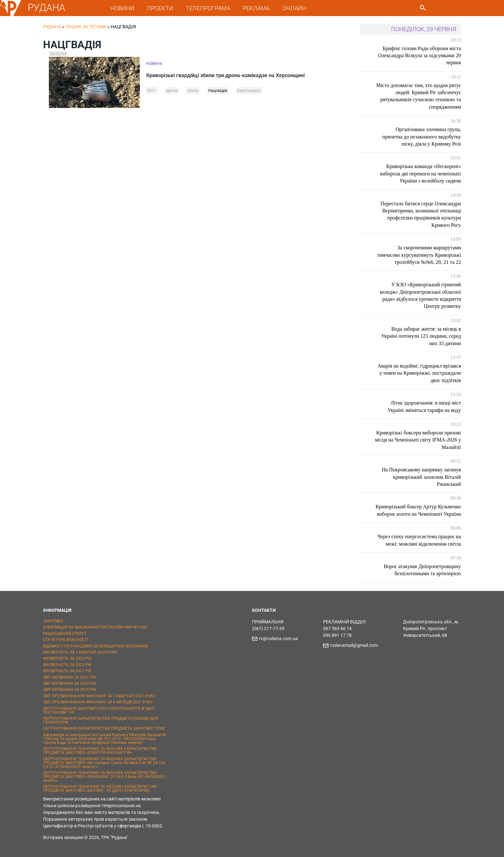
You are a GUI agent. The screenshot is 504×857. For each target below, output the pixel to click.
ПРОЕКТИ (160, 8)
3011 (152, 91)
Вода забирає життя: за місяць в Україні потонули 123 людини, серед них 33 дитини (421, 336)
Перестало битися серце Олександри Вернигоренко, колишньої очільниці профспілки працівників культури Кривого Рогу (421, 214)
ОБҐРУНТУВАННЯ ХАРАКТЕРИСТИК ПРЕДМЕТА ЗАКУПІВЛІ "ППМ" (104, 728)
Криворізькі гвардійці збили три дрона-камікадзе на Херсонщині (225, 75)
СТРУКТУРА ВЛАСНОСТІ (65, 640)
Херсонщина (249, 91)
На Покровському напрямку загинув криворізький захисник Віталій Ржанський (421, 477)
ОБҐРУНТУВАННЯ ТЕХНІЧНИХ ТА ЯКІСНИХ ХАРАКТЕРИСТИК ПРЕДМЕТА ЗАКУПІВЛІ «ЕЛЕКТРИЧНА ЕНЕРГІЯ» (100, 751)
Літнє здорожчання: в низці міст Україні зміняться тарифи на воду (424, 406)
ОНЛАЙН (294, 8)
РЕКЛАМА (256, 8)
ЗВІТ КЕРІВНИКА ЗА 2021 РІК (70, 677)
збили (193, 91)
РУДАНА (46, 8)
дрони (172, 91)
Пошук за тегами (86, 27)
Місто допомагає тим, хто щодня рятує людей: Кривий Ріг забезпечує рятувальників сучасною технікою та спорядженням (419, 96)
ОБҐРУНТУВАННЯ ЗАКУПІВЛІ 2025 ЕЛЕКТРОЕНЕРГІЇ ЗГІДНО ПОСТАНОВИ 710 (99, 710)
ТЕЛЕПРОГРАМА (208, 8)
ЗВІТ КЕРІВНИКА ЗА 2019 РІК (70, 690)
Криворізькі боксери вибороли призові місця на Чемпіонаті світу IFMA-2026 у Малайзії (418, 440)
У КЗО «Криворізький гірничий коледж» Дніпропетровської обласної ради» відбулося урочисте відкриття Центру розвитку (420, 295)
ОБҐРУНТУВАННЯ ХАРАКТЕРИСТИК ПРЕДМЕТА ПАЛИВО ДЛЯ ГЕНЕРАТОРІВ (101, 720)
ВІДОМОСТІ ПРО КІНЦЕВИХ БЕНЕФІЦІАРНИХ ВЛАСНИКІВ (95, 646)
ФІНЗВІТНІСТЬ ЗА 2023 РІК (67, 658)
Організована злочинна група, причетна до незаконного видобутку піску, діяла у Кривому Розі (422, 137)
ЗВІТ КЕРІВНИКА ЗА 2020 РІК (70, 683)
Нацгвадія (218, 91)
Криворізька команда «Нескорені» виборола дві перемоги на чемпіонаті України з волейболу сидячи (420, 174)
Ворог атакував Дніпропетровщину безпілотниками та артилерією (422, 570)
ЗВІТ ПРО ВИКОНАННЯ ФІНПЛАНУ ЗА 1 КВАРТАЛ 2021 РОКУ (99, 696)
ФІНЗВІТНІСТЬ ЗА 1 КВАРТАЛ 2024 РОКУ (80, 652)
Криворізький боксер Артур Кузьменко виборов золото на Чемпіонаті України (418, 510)
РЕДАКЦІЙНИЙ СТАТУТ (65, 634)
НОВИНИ (122, 8)
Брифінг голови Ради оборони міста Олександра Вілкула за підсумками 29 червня (419, 56)
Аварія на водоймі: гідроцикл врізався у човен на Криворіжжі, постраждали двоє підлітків (419, 373)
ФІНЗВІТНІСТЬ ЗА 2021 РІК (67, 671)
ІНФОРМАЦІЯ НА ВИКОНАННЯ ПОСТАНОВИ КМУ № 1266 (95, 627)
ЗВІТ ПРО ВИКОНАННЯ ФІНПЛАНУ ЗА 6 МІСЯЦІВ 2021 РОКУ (98, 702)
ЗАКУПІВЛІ (53, 621)
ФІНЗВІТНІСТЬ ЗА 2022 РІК (67, 665)
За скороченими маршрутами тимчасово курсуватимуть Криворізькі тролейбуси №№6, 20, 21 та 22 (419, 255)
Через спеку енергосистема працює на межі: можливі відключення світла (419, 540)
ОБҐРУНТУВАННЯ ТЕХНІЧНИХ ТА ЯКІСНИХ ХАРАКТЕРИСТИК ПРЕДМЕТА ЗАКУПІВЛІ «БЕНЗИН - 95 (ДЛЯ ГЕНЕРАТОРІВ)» (100, 789)
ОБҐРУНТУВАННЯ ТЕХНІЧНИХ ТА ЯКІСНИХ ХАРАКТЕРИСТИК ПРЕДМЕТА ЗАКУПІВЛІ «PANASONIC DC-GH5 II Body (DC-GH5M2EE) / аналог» (105, 777)
